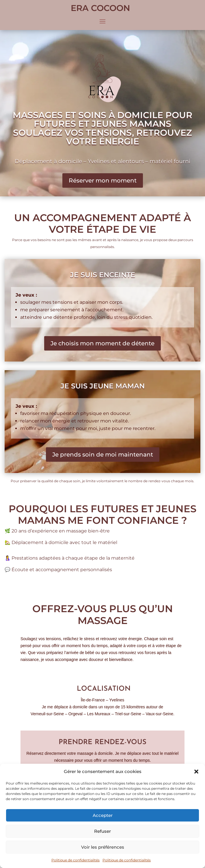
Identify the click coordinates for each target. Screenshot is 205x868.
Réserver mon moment (103, 180)
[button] (196, 772)
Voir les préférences (103, 847)
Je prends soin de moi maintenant (103, 455)
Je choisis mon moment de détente (102, 343)
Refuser (102, 831)
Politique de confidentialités (76, 860)
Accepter (103, 815)
